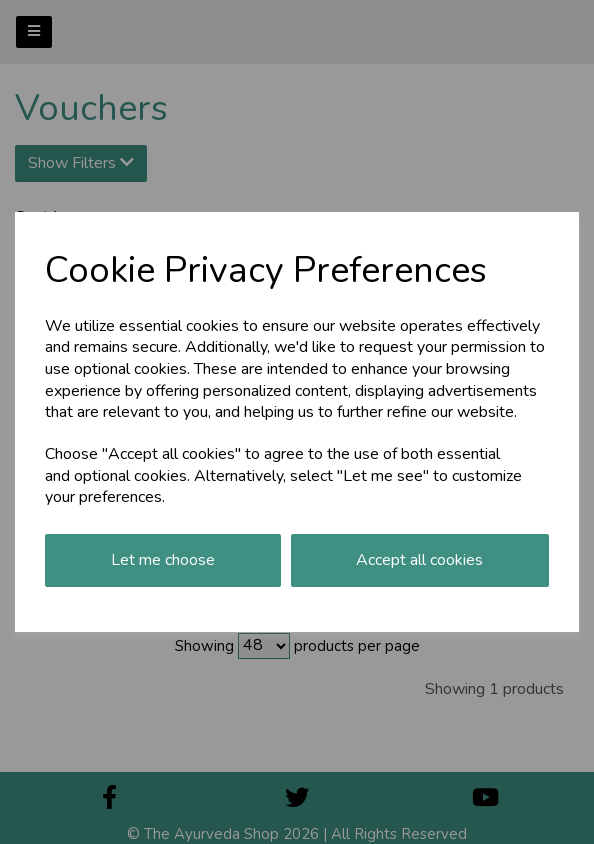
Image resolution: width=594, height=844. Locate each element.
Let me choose (163, 560)
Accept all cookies (419, 560)
